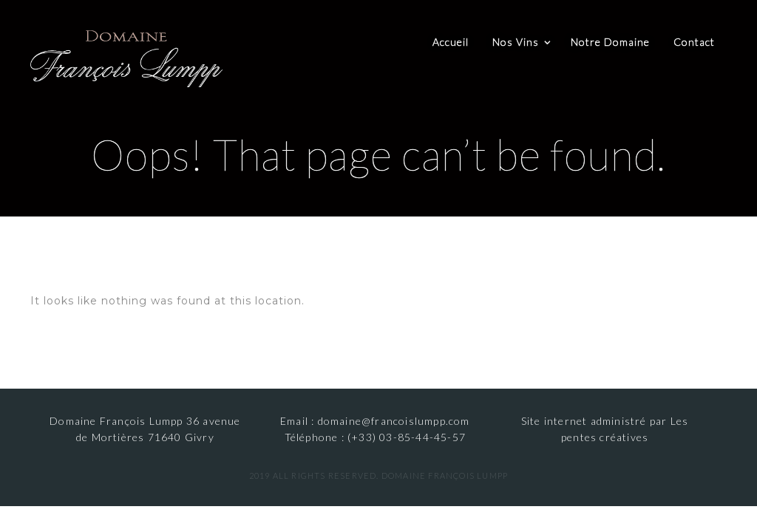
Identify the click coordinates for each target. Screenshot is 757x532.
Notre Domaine (610, 42)
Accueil (451, 42)
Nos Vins (516, 42)
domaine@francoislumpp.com (394, 421)
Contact (694, 42)
